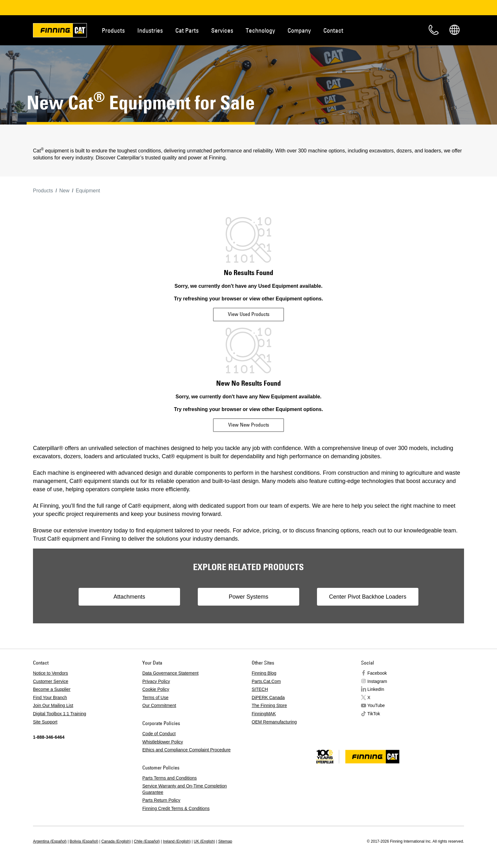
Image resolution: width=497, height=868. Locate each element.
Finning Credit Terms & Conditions (176, 808)
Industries (150, 30)
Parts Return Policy (161, 800)
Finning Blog (264, 673)
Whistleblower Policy (163, 742)
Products (113, 30)
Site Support (45, 722)
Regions (455, 30)
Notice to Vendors (51, 673)
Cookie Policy (156, 689)
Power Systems (248, 597)
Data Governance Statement (170, 673)
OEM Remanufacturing (274, 722)
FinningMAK (264, 714)
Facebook (377, 673)
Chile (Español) (147, 841)
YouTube (376, 705)
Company (299, 30)
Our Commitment (159, 705)
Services (222, 30)
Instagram (377, 681)
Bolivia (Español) (84, 841)
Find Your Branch (50, 698)
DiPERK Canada (268, 698)
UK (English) (204, 841)
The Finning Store (269, 705)
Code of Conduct (159, 734)
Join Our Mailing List (53, 705)
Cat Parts (187, 30)
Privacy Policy (156, 681)
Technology (260, 30)
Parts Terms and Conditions (170, 778)
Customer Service (51, 681)
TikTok (374, 714)
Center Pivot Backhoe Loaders (368, 597)
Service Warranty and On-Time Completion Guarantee (185, 789)
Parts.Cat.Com (266, 681)
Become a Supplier (52, 689)
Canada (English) (116, 841)
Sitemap (225, 841)
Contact (333, 30)
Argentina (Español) (50, 841)
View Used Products (249, 314)
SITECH (260, 689)
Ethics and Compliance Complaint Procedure (187, 750)
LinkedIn (376, 689)
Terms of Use (155, 698)
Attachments (129, 597)
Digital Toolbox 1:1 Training (60, 714)
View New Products (249, 425)
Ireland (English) (177, 841)
